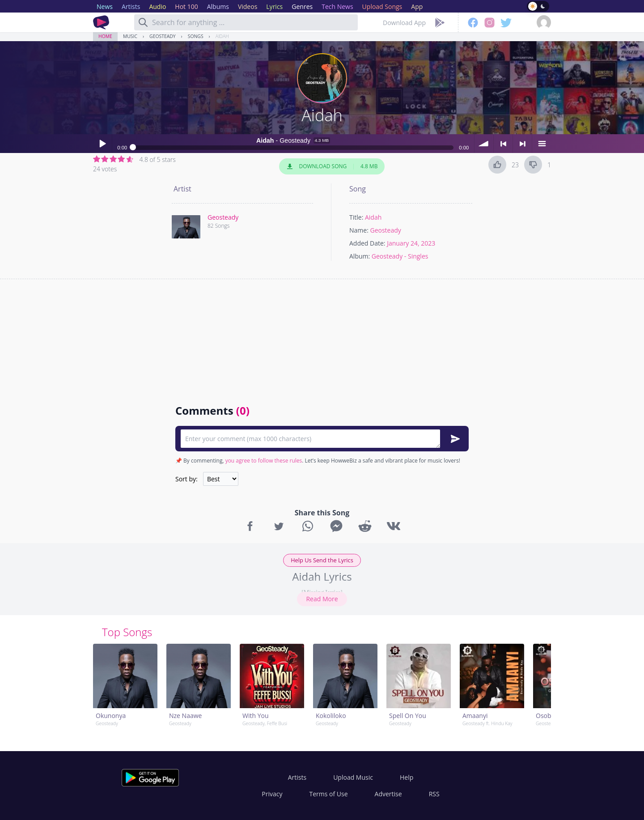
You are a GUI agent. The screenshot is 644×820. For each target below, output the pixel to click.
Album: (360, 256)
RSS (434, 794)
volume (484, 144)
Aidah (222, 36)
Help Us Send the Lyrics (322, 560)
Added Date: (367, 243)
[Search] (143, 22)
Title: (356, 217)
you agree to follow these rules (264, 461)
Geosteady (163, 36)
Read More (322, 599)
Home (105, 36)
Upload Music (353, 777)
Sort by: (186, 479)
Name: (359, 230)
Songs (196, 36)
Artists (297, 777)
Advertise (388, 794)
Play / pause (102, 144)
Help (407, 777)
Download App (404, 23)
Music (130, 36)
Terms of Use (329, 794)
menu (542, 144)
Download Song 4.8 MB (332, 166)
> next (522, 144)
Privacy (272, 794)
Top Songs (127, 632)
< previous (503, 144)
